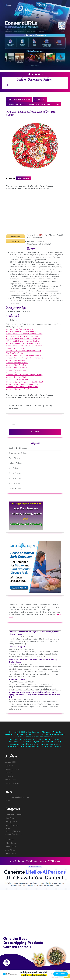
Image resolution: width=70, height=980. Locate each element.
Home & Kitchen (12, 825)
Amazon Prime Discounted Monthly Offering (24, 375)
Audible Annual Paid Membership (20, 329)
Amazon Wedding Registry (17, 363)
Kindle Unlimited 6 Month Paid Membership (24, 355)
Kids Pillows (14, 468)
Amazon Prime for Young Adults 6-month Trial (25, 358)
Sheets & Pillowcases (14, 831)
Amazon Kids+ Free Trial (16, 377)
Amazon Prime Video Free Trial (19, 389)
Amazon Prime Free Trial (16, 365)
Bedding (9, 828)
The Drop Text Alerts (14, 353)
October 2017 (11, 780)
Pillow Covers (15, 473)
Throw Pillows (15, 488)
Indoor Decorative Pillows (35, 79)
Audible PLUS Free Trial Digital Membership (24, 351)
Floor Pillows (40, 99)
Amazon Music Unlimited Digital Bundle (22, 387)
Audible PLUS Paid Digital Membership (22, 336)
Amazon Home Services (16, 370)
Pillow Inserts (15, 478)
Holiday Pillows (16, 463)
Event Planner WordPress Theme (28, 861)
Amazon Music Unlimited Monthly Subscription (25, 384)
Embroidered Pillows (18, 453)
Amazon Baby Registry (16, 360)
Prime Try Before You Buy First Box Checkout (25, 382)
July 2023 (9, 766)
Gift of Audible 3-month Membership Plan (23, 339)
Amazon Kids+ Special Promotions (20, 380)
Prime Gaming (12, 372)
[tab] (7, 85)
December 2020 (12, 769)
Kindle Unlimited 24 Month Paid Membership (24, 334)
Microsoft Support (17, 647)
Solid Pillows (14, 483)
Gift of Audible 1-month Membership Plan (23, 343)
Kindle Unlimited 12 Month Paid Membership (24, 346)
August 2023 (10, 762)
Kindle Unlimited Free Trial (17, 368)
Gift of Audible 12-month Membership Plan (23, 331)
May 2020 (9, 776)
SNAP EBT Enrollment (15, 348)
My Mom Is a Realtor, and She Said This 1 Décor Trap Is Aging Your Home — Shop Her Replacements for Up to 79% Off (35, 695)
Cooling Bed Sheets (18, 448)
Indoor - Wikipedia (17, 679)
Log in (8, 800)
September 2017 (12, 783)
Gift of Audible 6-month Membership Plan (23, 341)
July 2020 (9, 773)
